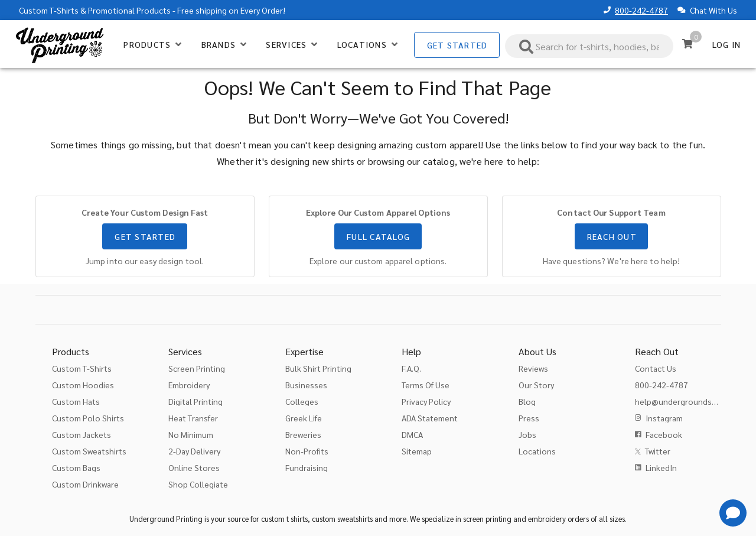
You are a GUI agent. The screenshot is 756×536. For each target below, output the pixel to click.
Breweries (303, 434)
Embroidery (189, 385)
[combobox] (589, 46)
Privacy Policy (426, 401)
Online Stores (194, 467)
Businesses (306, 385)
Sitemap (417, 451)
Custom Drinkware (85, 484)
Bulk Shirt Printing (318, 368)
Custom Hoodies (83, 385)
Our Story (536, 385)
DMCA (412, 434)
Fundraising (307, 467)
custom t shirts (284, 519)
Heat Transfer (193, 418)
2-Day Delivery (194, 451)
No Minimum (191, 434)
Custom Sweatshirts (89, 451)
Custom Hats (76, 401)
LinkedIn (661, 467)
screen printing (487, 519)
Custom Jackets (82, 434)
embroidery (547, 519)
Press (529, 418)
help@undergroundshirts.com (691, 401)
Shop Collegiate (198, 484)
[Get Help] (733, 513)
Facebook (664, 434)
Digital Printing (195, 401)
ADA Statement (430, 418)
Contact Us (656, 368)
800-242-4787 (641, 10)
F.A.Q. (411, 368)
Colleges (302, 401)
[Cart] (687, 44)
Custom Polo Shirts (88, 418)
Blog (527, 401)
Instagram (664, 418)
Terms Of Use (426, 385)
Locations (537, 451)
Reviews (533, 368)
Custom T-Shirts (49, 10)
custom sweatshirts (342, 519)
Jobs (527, 434)
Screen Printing (197, 368)
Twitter (658, 451)
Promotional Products (129, 10)
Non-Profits (307, 451)
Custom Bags (76, 467)
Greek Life (304, 418)
